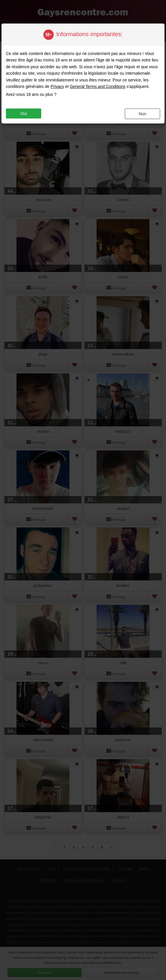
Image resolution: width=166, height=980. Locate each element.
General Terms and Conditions (98, 86)
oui (24, 113)
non (142, 114)
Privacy (57, 86)
